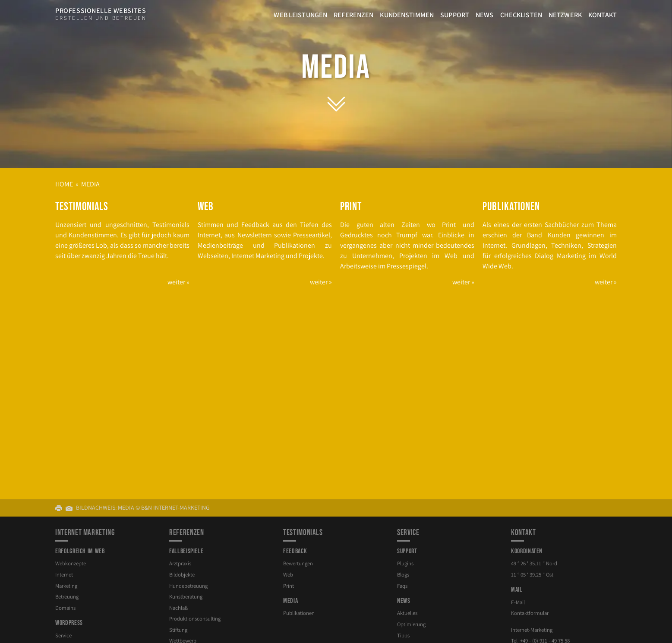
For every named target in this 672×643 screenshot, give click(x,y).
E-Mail (518, 602)
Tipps (403, 635)
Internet (64, 575)
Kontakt (603, 15)
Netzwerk (565, 15)
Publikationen (299, 613)
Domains (65, 608)
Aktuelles (407, 613)
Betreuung (67, 597)
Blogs (403, 575)
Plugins (405, 563)
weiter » (178, 282)
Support (455, 15)
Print (289, 586)
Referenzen (353, 15)
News (485, 15)
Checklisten (521, 15)
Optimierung (411, 624)
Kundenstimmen (407, 15)
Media (336, 68)
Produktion (195, 619)
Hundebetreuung (188, 586)
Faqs (402, 586)
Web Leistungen (300, 15)
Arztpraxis (180, 563)
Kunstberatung (186, 597)
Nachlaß (178, 608)
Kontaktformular (530, 613)
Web (288, 575)
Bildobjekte (182, 575)
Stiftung (178, 630)
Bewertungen (298, 563)
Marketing (66, 586)
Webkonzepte (71, 563)
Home (64, 184)
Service (63, 635)
